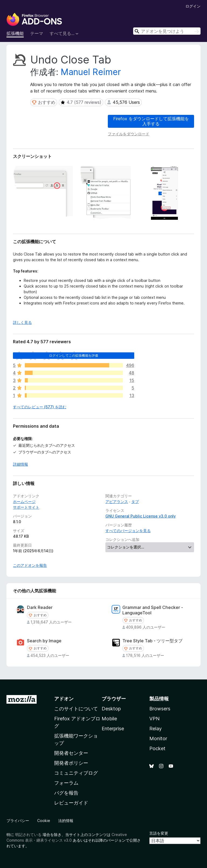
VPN (154, 719)
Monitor (158, 738)
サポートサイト (26, 507)
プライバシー (18, 821)
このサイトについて (76, 709)
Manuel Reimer (91, 72)
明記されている (28, 835)
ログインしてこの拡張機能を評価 (74, 355)
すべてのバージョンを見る (128, 531)
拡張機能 (15, 33)
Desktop (111, 709)
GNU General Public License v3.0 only (141, 516)
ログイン (193, 6)
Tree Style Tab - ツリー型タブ (152, 641)
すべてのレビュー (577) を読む (40, 407)
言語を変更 (159, 833)
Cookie (44, 821)
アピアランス (117, 502)
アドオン (64, 699)
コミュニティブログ (76, 773)
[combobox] (167, 31)
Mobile (109, 719)
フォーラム (66, 783)
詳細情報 (20, 464)
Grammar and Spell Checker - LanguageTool (153, 610)
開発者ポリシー (71, 763)
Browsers (160, 709)
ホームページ (24, 502)
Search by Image (44, 641)
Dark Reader (40, 607)
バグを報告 (66, 793)
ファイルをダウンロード (129, 134)
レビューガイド (71, 803)
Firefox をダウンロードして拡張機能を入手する (151, 121)
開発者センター (71, 753)
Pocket (157, 748)
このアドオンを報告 (30, 565)
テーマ (37, 33)
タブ (135, 502)
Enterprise (113, 729)
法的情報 (66, 821)
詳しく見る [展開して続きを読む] (22, 322)
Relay (156, 729)
